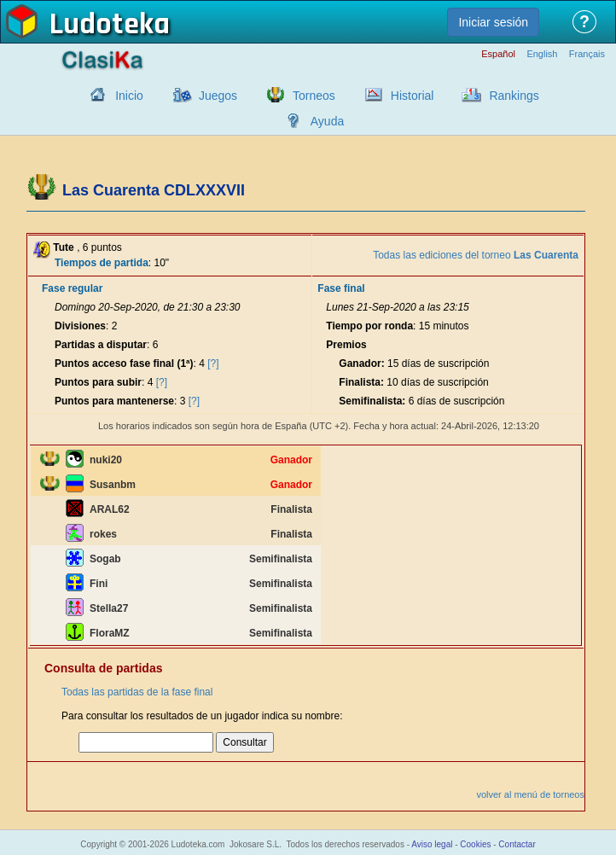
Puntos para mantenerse (114, 401)
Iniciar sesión (493, 22)
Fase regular (72, 288)
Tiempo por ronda (369, 326)
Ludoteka (110, 25)
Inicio (129, 96)
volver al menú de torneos (530, 794)
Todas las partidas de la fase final (137, 692)
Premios (346, 345)
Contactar (517, 844)
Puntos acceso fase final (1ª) (124, 364)
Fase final (341, 288)
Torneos (314, 96)
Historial (413, 96)
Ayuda (327, 121)
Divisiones (80, 326)
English (542, 54)
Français (587, 54)
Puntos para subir (98, 382)
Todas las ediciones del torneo (476, 255)
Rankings (514, 96)
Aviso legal (432, 844)
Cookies (475, 844)
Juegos (218, 96)
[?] (213, 364)
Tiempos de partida (102, 263)
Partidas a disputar (101, 345)
